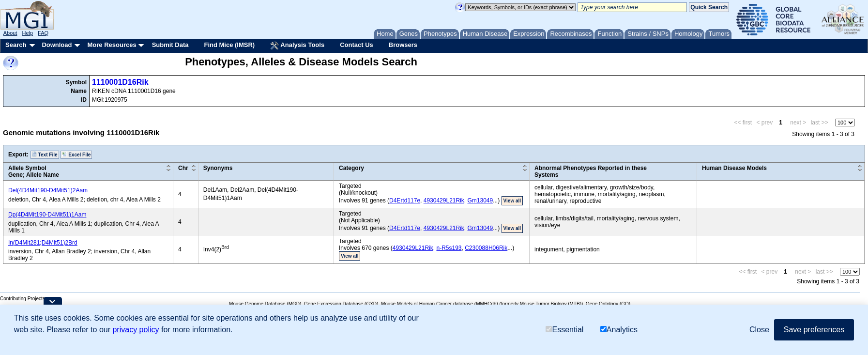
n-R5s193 (449, 248)
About (10, 33)
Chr (183, 168)
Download (57, 45)
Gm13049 (480, 201)
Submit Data (170, 45)
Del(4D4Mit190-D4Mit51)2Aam (48, 190)
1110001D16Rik (120, 82)
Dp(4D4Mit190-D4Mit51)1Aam (47, 215)
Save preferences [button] (814, 330)
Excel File (76, 154)
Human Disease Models (734, 168)
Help (27, 33)
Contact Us (357, 45)
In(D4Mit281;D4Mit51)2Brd (43, 243)
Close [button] (759, 330)
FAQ (43, 33)
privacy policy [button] (136, 330)
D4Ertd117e (405, 201)
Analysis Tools (297, 46)
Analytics (619, 330)
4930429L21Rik (444, 201)
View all (512, 201)
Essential (564, 330)
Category (351, 168)
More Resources (112, 45)
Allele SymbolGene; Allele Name (34, 171)
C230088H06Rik (486, 248)
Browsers (403, 45)
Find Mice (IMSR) (229, 45)
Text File (45, 154)
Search (16, 45)
